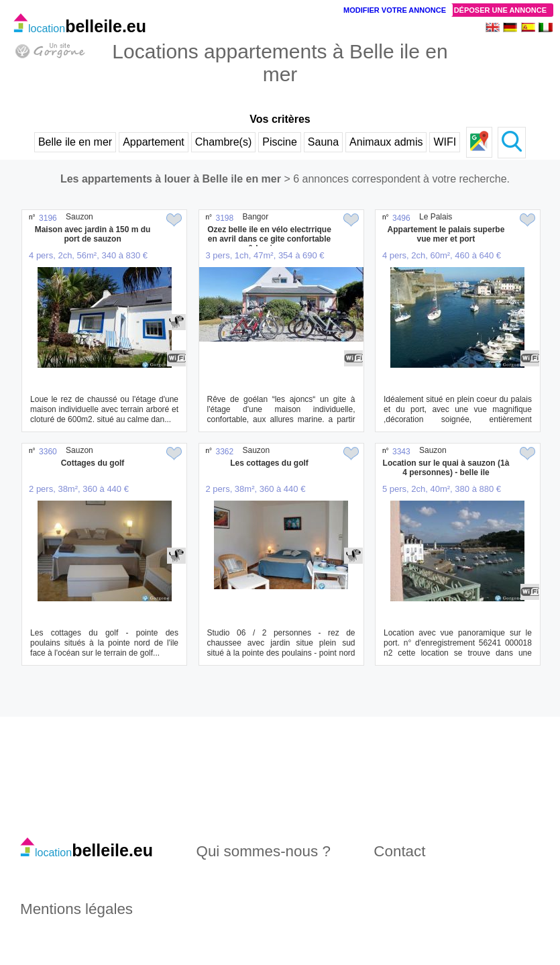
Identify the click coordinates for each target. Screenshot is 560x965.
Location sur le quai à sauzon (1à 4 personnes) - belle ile (446, 468)
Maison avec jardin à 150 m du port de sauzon (93, 234)
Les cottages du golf (269, 463)
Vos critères (280, 119)
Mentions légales (76, 909)
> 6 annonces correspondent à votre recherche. (397, 179)
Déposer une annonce (500, 10)
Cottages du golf (93, 463)
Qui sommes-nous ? (264, 851)
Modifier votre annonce (395, 10)
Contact (399, 851)
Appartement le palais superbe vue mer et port (446, 234)
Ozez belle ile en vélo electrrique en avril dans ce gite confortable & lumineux (269, 239)
